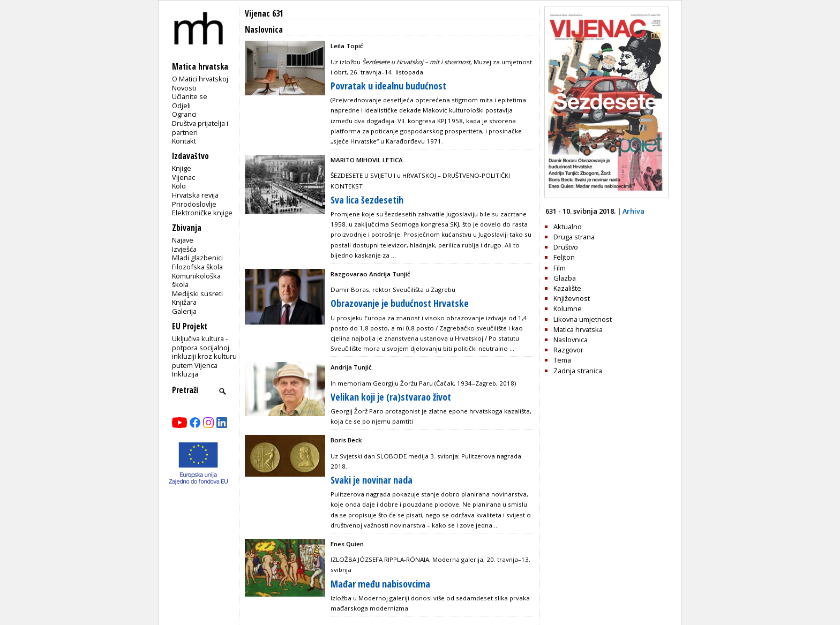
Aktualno (568, 227)
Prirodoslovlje (194, 204)
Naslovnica (571, 340)
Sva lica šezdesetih (367, 200)
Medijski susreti (197, 293)
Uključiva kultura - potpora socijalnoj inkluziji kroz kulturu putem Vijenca (204, 352)
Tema (562, 360)
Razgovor (568, 350)
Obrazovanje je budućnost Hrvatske (400, 303)
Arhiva (633, 211)
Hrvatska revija (195, 195)
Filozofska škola (197, 267)
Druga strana (574, 237)
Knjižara (184, 302)
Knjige (182, 168)
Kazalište (567, 288)
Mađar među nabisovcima (380, 584)
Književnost (572, 298)
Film (560, 268)
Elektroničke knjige (202, 213)
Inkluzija (185, 374)
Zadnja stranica (578, 371)
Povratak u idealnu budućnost (388, 86)
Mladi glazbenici (197, 258)
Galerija (184, 311)
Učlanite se (190, 96)
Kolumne (568, 308)
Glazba (565, 278)
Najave (183, 240)
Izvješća (184, 249)
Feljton (564, 257)
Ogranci (184, 114)
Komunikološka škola (196, 280)
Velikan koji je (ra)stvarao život (391, 397)
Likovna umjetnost (583, 319)
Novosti (184, 88)
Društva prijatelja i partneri (200, 128)
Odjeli (181, 106)
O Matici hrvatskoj (200, 79)
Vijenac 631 (264, 14)
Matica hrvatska (578, 329)
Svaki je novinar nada (372, 480)
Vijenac (183, 177)
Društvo (566, 247)
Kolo (179, 186)
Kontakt (184, 141)
